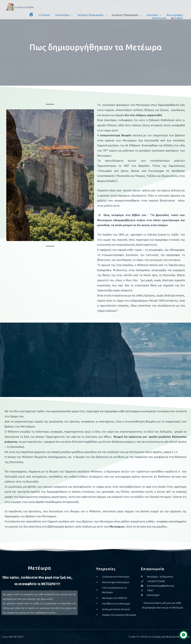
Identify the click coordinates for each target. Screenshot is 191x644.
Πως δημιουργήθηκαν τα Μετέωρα (96, 47)
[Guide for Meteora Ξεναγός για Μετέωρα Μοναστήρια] (20, 6)
